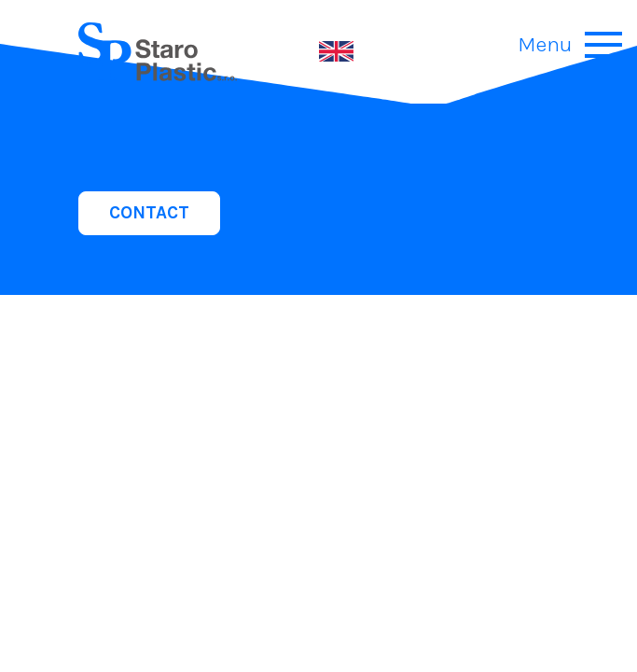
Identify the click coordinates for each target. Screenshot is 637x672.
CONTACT (149, 212)
